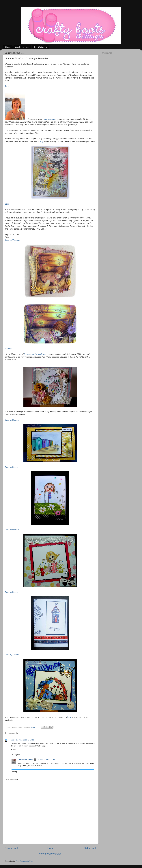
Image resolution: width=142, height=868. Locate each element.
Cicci (7, 204)
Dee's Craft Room (26, 760)
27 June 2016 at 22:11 (46, 760)
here (69, 717)
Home (8, 47)
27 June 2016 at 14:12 (25, 740)
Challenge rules (22, 47)
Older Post (90, 848)
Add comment (12, 779)
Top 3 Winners (40, 47)
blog (41, 141)
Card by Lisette (12, 467)
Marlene (8, 349)
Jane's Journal (49, 119)
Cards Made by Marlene (34, 354)
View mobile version (50, 854)
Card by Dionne (12, 420)
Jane (7, 86)
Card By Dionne (12, 655)
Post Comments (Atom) (25, 861)
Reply (14, 749)
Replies (17, 755)
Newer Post (11, 848)
